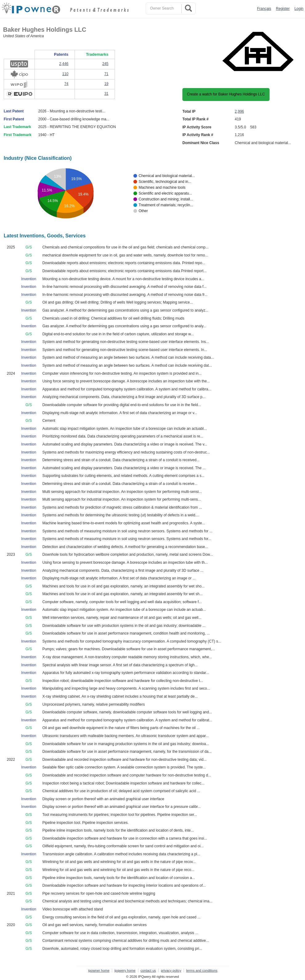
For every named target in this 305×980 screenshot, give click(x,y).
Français (264, 9)
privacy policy (171, 970)
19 (106, 84)
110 (65, 74)
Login (299, 9)
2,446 (64, 64)
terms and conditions (202, 970)
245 (105, 64)
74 (66, 84)
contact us (148, 970)
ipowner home (99, 970)
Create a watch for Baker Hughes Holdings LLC (226, 94)
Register (283, 9)
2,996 (239, 111)
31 (106, 94)
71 (106, 74)
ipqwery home (125, 970)
